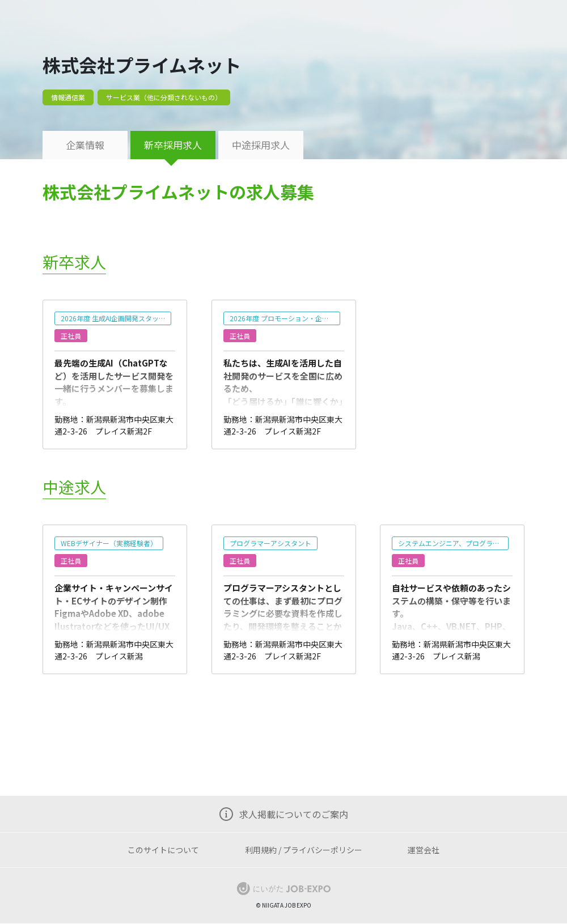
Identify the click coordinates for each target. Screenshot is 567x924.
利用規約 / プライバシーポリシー (304, 850)
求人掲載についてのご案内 (294, 814)
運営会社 (424, 850)
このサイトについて (163, 850)
